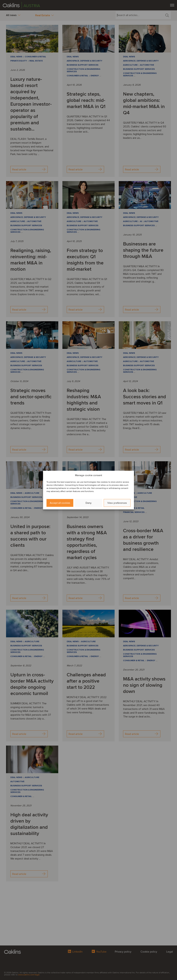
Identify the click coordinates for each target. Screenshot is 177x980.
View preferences (117, 503)
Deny (88, 503)
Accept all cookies (60, 503)
